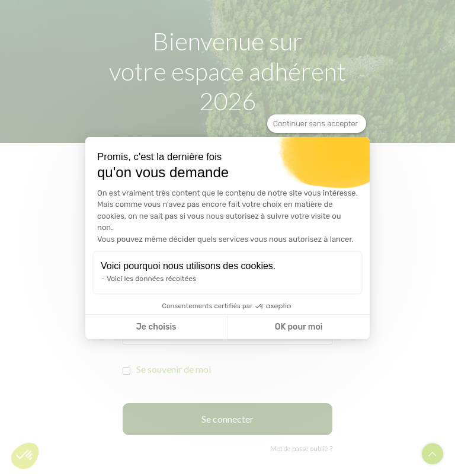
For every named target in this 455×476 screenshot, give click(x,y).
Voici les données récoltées (151, 279)
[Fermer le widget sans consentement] (317, 124)
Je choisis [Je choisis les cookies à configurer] (156, 327)
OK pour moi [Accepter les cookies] (299, 327)
